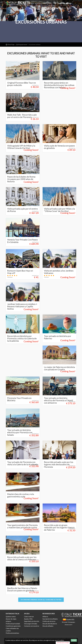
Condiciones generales (13, 626)
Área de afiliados (48, 626)
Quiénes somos (11, 617)
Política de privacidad (13, 624)
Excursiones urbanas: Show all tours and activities (41, 600)
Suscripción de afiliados (50, 619)
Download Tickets (58, 8)
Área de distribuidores (50, 624)
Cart (69, 8)
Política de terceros (49, 621)
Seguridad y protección (32, 621)
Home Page (11, 45)
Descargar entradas (31, 624)
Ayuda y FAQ (28, 619)
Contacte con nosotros (32, 626)
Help (69, 3)
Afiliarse (45, 617)
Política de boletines (12, 633)
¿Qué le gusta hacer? (22, 45)
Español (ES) (61, 3)
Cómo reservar (29, 617)
